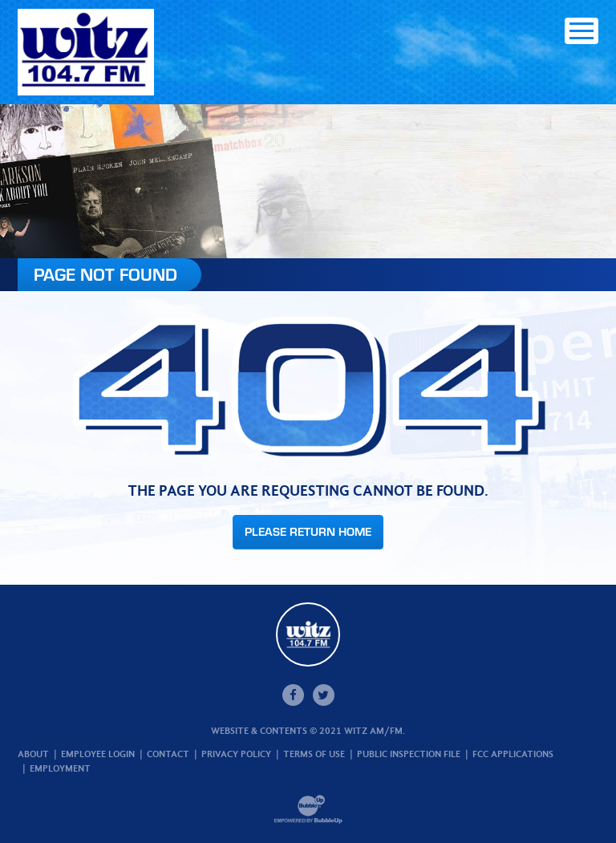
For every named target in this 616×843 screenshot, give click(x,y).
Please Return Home (308, 531)
